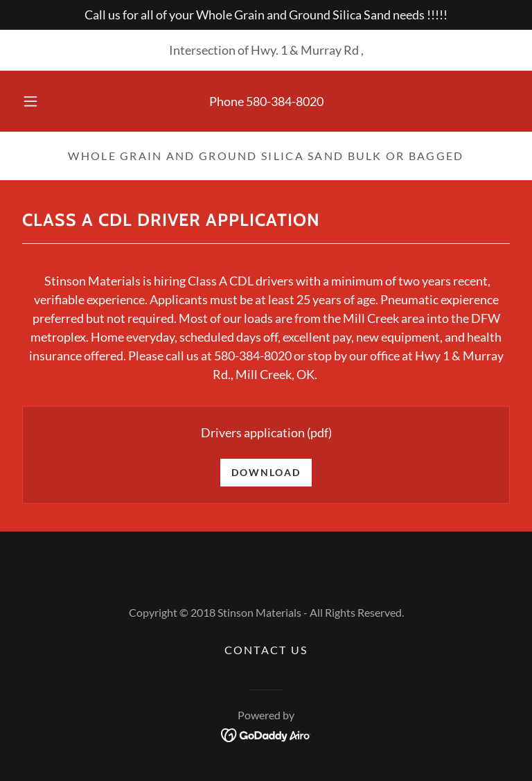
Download (266, 472)
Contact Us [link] (266, 650)
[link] (266, 734)
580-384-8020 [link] (285, 101)
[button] (38, 101)
